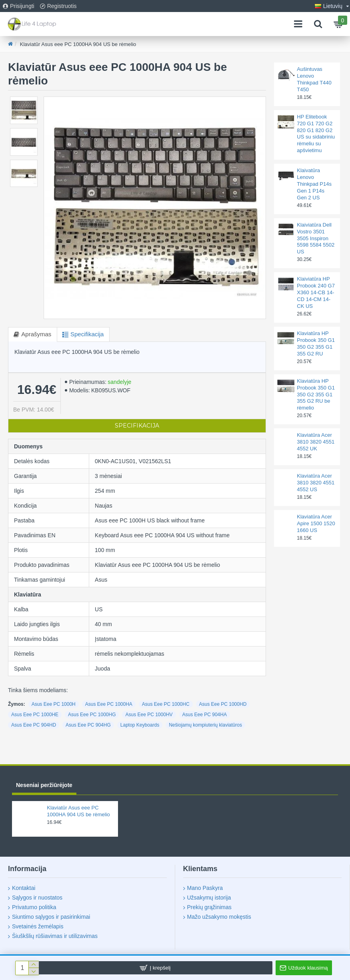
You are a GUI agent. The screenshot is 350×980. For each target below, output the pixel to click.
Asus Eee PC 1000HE (35, 715)
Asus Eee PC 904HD (34, 725)
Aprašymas (37, 334)
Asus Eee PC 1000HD (223, 704)
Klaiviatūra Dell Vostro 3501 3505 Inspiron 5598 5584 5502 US (316, 238)
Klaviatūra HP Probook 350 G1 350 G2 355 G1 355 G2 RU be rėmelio (316, 395)
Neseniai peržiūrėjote (44, 785)
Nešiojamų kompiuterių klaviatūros (205, 725)
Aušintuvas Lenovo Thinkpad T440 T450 (314, 79)
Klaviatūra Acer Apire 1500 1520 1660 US (316, 523)
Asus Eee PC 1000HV (149, 715)
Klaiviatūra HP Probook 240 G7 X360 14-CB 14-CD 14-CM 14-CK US (316, 292)
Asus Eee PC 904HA (205, 715)
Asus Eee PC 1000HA (109, 704)
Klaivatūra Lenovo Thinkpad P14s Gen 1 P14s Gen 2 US (314, 184)
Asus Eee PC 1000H (54, 704)
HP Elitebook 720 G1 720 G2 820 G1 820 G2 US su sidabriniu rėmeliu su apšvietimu (316, 134)
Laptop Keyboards (140, 725)
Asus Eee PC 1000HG (92, 715)
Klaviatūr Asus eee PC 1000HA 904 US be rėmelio (78, 811)
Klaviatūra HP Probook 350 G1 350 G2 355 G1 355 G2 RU (316, 343)
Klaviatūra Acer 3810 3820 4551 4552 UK (316, 442)
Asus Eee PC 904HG (88, 725)
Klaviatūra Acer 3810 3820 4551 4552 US (316, 483)
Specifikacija (89, 334)
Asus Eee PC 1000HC (166, 704)
